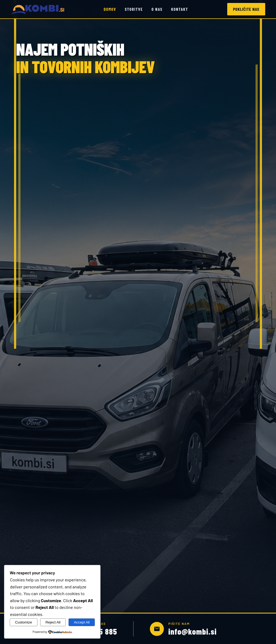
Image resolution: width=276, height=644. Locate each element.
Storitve (134, 9)
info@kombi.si (192, 632)
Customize (24, 622)
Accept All (82, 622)
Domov (110, 9)
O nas (157, 9)
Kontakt (180, 9)
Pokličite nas (246, 9)
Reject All (53, 622)
